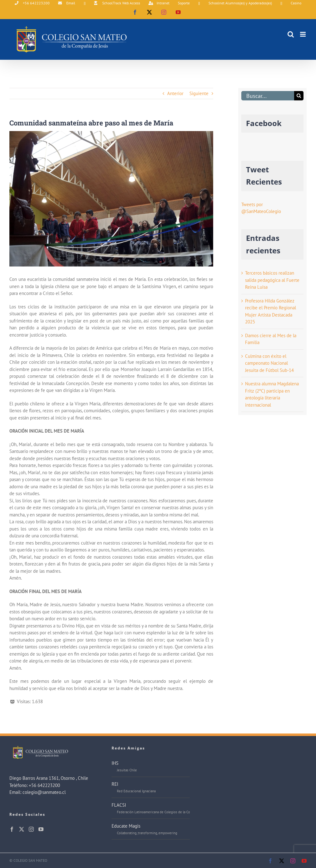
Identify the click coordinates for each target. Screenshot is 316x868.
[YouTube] (41, 829)
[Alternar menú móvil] (303, 34)
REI (115, 784)
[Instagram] (31, 829)
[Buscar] (299, 96)
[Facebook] (12, 829)
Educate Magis (126, 826)
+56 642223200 (44, 785)
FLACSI (119, 805)
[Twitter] (22, 829)
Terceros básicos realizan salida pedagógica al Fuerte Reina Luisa (272, 280)
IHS (115, 763)
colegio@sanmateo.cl (44, 792)
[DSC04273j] (111, 199)
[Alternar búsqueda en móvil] (291, 34)
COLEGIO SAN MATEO (30, 860)
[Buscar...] (268, 96)
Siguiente (199, 93)
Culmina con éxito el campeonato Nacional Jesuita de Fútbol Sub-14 (269, 363)
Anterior (175, 93)
